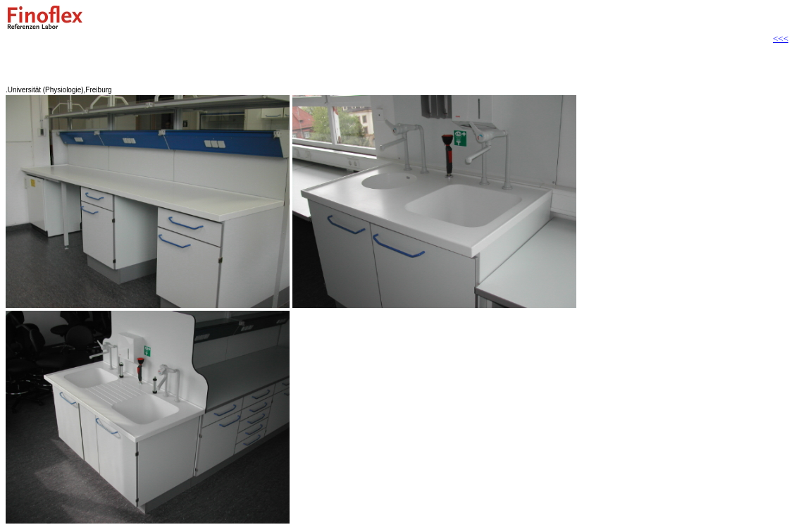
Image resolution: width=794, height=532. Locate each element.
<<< (781, 38)
